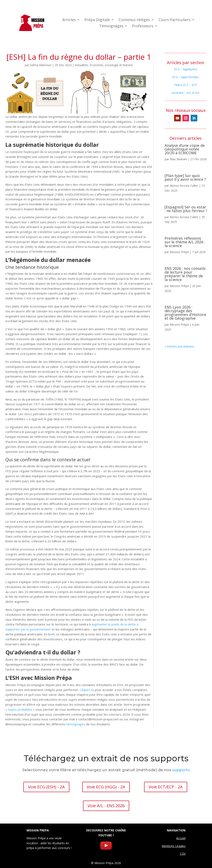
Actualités (81, 65)
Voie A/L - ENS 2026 (106, 806)
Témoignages (111, 26)
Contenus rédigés (134, 20)
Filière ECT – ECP (186, 85)
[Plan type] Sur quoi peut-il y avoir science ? (185, 177)
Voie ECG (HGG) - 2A (106, 787)
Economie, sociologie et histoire (111, 65)
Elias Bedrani (178, 159)
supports (181, 770)
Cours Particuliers (175, 20)
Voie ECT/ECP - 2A (166, 787)
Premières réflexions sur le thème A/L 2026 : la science (185, 242)
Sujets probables (20, 709)
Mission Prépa (179, 252)
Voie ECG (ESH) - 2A (46, 787)
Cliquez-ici (87, 690)
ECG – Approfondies (186, 77)
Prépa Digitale (97, 20)
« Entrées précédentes (179, 346)
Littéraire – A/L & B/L (186, 93)
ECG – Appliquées (186, 69)
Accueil (181, 838)
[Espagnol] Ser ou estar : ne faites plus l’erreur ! (186, 209)
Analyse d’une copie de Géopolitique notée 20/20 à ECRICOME (185, 149)
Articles (69, 20)
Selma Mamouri (41, 65)
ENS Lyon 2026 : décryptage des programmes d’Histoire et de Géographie (185, 313)
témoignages (76, 724)
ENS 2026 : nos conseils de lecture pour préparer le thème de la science (185, 274)
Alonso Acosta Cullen (184, 186)
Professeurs (143, 26)
